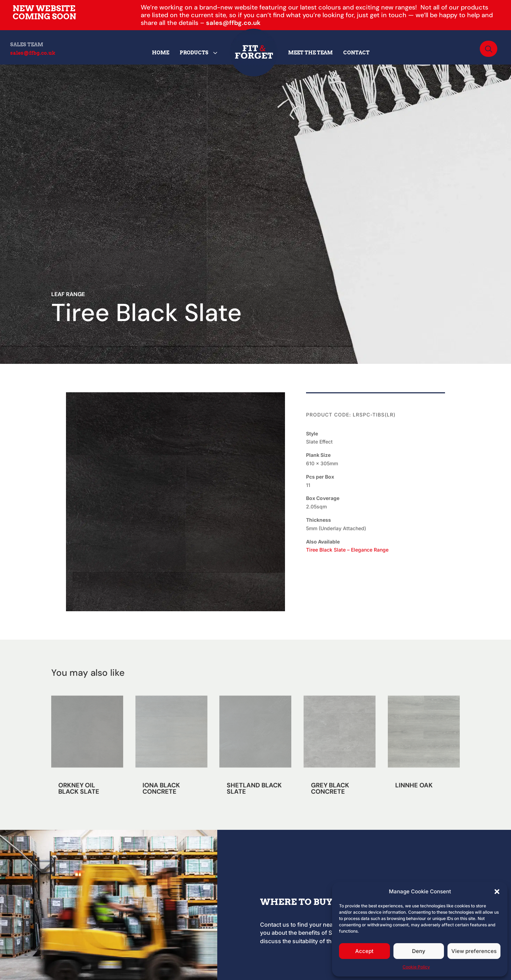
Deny (419, 951)
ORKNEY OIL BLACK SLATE (79, 788)
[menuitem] (161, 53)
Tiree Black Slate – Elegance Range (347, 550)
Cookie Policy (416, 967)
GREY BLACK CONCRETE (330, 788)
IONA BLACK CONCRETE (161, 788)
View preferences (474, 951)
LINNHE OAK (414, 785)
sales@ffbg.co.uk (233, 23)
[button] (497, 892)
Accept (364, 951)
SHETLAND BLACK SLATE (254, 788)
